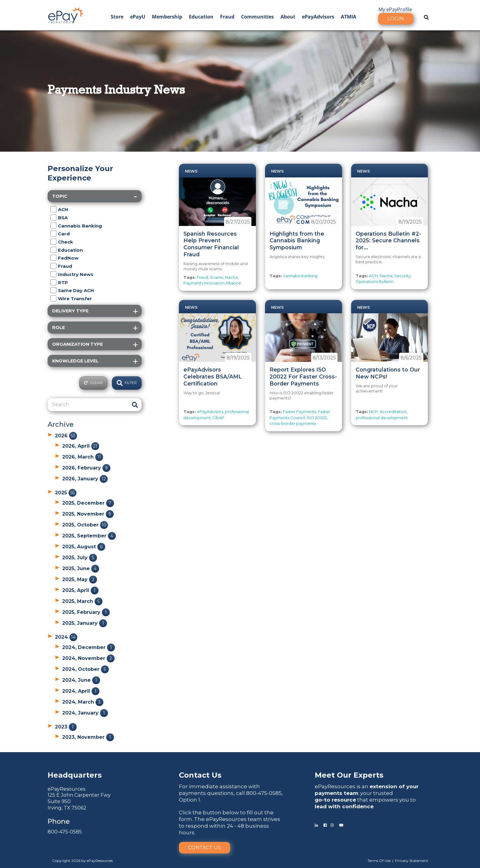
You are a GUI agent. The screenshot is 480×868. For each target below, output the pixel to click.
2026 (66, 436)
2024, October (86, 669)
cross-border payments (293, 423)
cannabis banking (300, 276)
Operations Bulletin (375, 281)
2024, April (81, 691)
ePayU (138, 17)
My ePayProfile (395, 9)
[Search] (88, 405)
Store (117, 17)
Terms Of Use (379, 861)
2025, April (80, 590)
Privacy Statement (412, 861)
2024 (66, 637)
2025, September (89, 536)
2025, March (82, 601)
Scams (217, 277)
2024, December (89, 647)
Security (402, 276)
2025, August (84, 547)
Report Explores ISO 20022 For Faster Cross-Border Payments (303, 377)
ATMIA (349, 17)
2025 (66, 493)
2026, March (83, 457)
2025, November (88, 514)
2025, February (86, 612)
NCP (373, 412)
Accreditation (393, 412)
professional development (382, 418)
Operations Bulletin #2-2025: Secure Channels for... (388, 241)
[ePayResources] (66, 15)
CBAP (218, 418)
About (288, 17)
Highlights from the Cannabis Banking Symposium (297, 241)
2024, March (83, 702)
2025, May (80, 579)
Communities (257, 17)
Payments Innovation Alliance (212, 283)
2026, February (86, 468)
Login (396, 19)
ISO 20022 (317, 418)
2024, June (81, 680)
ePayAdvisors (318, 17)
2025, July (80, 558)
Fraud (227, 17)
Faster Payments (299, 412)
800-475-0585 (65, 832)
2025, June (81, 569)
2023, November (88, 737)
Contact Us (205, 848)
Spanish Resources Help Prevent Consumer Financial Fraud (211, 244)
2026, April (81, 446)
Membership (167, 17)
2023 (66, 727)
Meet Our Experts (349, 775)
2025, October (85, 525)
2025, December (88, 503)
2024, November (88, 658)
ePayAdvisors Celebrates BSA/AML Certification (213, 377)
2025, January (85, 623)
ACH (373, 276)
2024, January (85, 713)
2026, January (85, 479)
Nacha (231, 277)
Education (201, 17)
